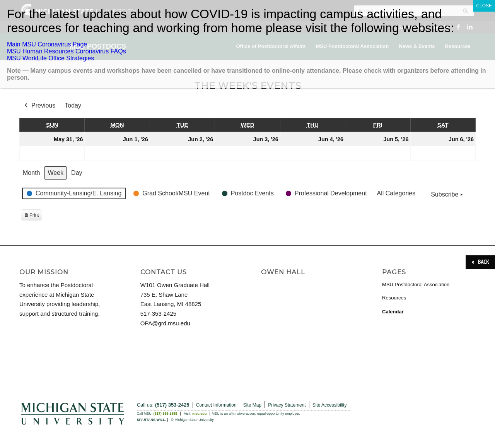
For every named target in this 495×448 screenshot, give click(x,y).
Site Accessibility (330, 405)
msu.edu (199, 414)
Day (77, 173)
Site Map (252, 405)
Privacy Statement (287, 405)
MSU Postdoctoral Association (416, 285)
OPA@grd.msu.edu (165, 323)
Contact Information (216, 405)
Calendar (393, 312)
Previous (39, 106)
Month (31, 173)
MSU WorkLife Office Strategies (50, 58)
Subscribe (448, 195)
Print (31, 216)
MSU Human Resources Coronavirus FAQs (67, 51)
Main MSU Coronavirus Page (47, 44)
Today (73, 105)
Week (55, 173)
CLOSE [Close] (484, 6)
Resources (394, 298)
